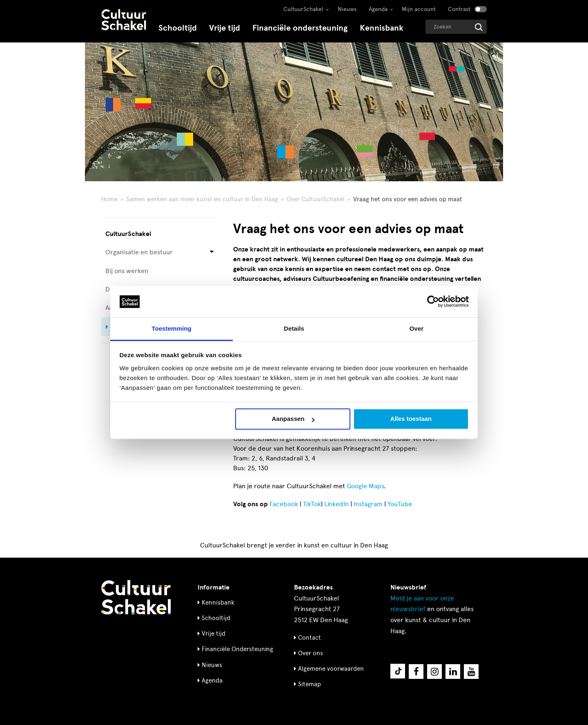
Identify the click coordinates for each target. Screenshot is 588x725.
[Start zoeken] (479, 27)
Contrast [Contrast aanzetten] (459, 9)
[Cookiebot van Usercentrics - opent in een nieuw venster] (433, 302)
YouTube (400, 504)
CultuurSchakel (303, 9)
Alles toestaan (411, 419)
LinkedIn (336, 504)
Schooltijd (178, 28)
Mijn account (419, 9)
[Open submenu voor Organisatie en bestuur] (212, 252)
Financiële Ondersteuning (237, 649)
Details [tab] (294, 328)
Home (109, 199)
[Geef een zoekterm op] (456, 27)
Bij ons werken (127, 271)
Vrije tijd (225, 28)
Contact (310, 638)
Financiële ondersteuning (300, 28)
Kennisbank (382, 28)
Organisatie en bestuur (139, 252)
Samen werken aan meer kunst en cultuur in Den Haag (202, 199)
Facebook (284, 504)
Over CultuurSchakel (316, 199)
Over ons (311, 653)
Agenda (378, 9)
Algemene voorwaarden (331, 669)
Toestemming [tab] (171, 328)
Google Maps (365, 486)
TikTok (312, 504)
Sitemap (310, 684)
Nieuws (347, 9)
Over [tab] (417, 328)
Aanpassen (293, 419)
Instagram (368, 504)
